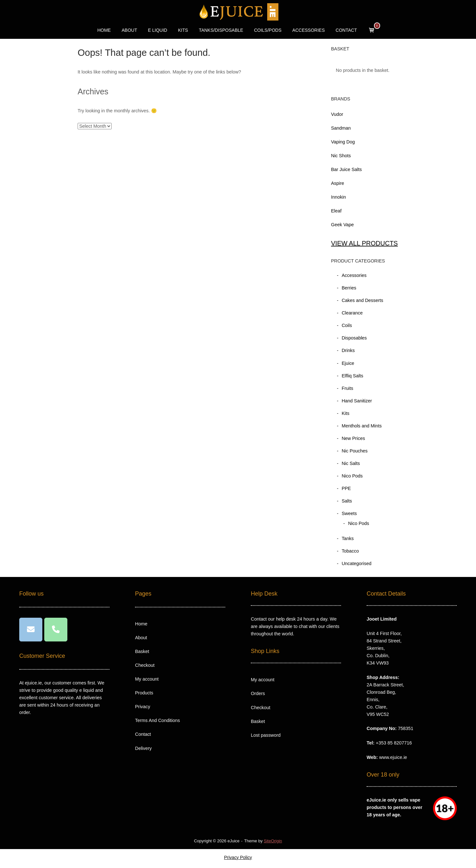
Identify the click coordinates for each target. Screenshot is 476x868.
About (141, 638)
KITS (183, 30)
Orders (258, 693)
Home (141, 624)
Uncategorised (357, 563)
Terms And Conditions (157, 720)
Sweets (349, 513)
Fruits (347, 388)
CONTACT (346, 30)
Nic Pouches (355, 451)
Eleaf (336, 211)
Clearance (352, 313)
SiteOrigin (273, 841)
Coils (347, 325)
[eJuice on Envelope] (31, 630)
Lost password (266, 735)
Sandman (341, 128)
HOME (104, 30)
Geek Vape (342, 225)
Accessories (354, 275)
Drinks (348, 350)
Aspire (338, 183)
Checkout (145, 665)
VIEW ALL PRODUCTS (364, 243)
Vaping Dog (343, 142)
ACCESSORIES (308, 30)
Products (144, 693)
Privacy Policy (238, 857)
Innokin (338, 197)
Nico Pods (352, 476)
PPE (346, 488)
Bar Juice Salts (346, 169)
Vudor (337, 114)
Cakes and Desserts (362, 300)
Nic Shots (341, 156)
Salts (347, 501)
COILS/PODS (268, 30)
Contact (143, 734)
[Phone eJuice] (56, 630)
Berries (349, 288)
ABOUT (129, 30)
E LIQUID (157, 30)
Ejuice (348, 363)
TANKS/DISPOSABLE (221, 30)
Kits (345, 413)
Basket (142, 651)
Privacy (143, 707)
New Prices (353, 438)
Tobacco (350, 551)
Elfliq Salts (352, 376)
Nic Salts (351, 463)
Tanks (348, 538)
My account (147, 679)
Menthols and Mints (362, 426)
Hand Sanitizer (357, 401)
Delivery (143, 748)
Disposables (354, 338)
